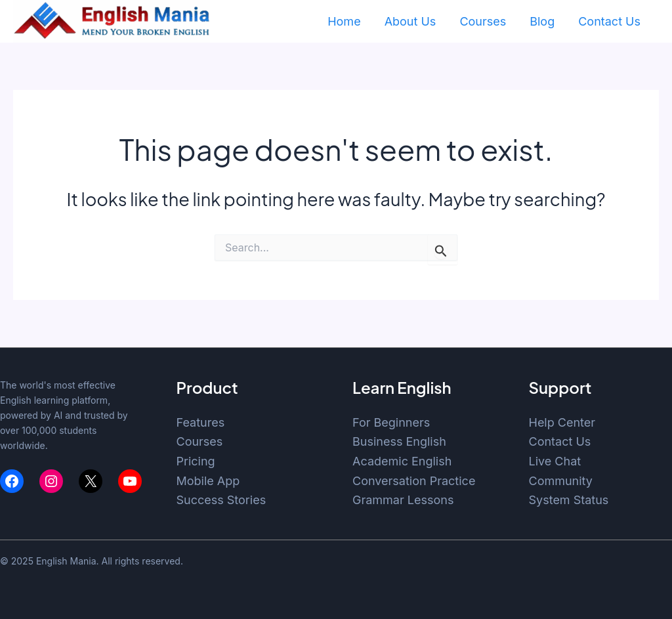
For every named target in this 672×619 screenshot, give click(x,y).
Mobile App (208, 481)
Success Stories (221, 500)
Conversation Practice (414, 481)
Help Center (562, 422)
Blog (542, 21)
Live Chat (555, 461)
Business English (399, 441)
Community (561, 481)
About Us (410, 21)
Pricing (196, 461)
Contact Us (609, 21)
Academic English (402, 461)
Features (201, 422)
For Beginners (391, 422)
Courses (483, 21)
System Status (569, 500)
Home (344, 21)
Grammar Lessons (403, 500)
